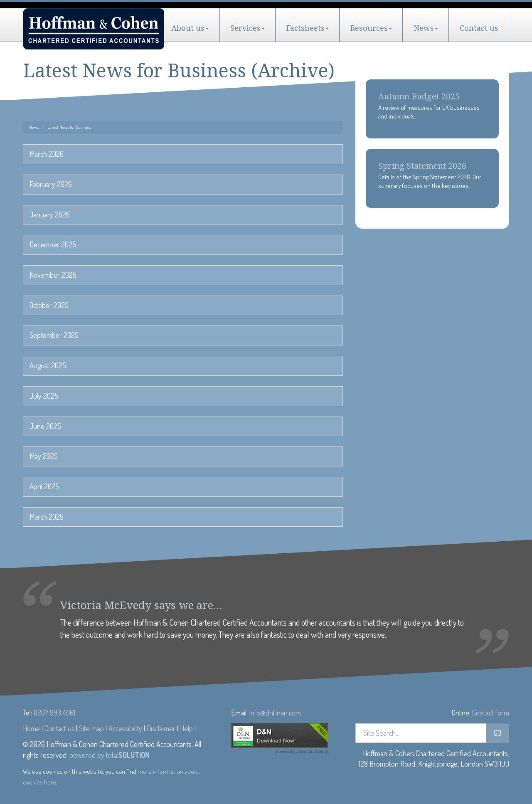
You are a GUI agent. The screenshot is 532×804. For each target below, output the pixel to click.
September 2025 (54, 335)
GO (498, 733)
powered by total (110, 755)
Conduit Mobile (313, 751)
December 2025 (53, 244)
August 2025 (48, 365)
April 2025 (44, 486)
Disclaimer (161, 728)
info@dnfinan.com (275, 713)
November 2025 (53, 275)
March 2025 (47, 517)
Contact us (479, 28)
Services (248, 28)
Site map (91, 728)
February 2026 (51, 184)
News (426, 28)
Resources (371, 28)
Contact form (491, 713)
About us (190, 28)
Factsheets (308, 28)
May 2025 (44, 456)
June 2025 (45, 426)
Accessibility (125, 728)
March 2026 (47, 154)
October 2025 (49, 305)
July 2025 (44, 396)
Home (31, 728)
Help (186, 728)
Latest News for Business (69, 127)
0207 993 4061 (54, 713)
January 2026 (50, 215)
